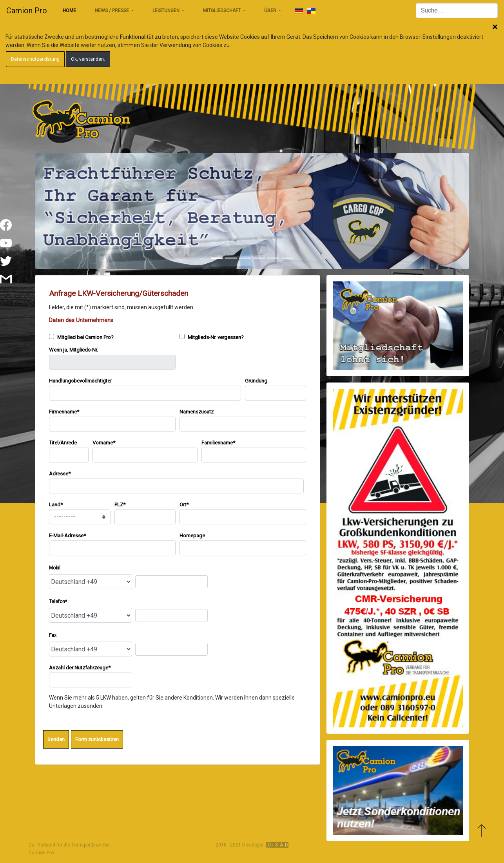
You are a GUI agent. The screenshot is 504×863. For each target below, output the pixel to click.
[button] (67, 211)
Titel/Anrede (63, 443)
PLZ (120, 505)
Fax (53, 635)
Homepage (192, 536)
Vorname (104, 443)
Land (56, 505)
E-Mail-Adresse (67, 536)
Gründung (256, 381)
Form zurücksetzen (97, 739)
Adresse (60, 474)
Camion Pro (27, 11)
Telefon (58, 602)
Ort (184, 505)
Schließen (495, 27)
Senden (56, 739)
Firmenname (64, 412)
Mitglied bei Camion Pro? (81, 337)
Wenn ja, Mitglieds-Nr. (73, 350)
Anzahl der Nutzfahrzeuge (80, 668)
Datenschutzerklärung (35, 59)
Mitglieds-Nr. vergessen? (212, 337)
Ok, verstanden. (88, 59)
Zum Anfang (481, 831)
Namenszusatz (197, 412)
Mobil (55, 568)
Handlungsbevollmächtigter (80, 381)
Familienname (218, 443)
